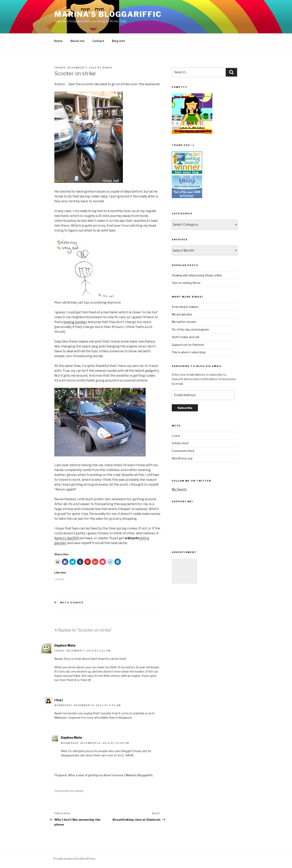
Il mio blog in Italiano (185, 307)
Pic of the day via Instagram (190, 329)
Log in (176, 436)
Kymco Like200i (67, 538)
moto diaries (72, 603)
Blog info (119, 41)
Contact (98, 41)
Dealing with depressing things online (197, 275)
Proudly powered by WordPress (74, 859)
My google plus (182, 314)
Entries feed (180, 443)
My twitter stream (184, 322)
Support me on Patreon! (188, 345)
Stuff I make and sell (185, 337)
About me (77, 41)
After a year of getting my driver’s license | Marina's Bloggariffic (111, 775)
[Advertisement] (184, 571)
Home (58, 41)
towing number (75, 322)
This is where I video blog (189, 352)
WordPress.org (182, 458)
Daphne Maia (65, 645)
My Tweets (179, 489)
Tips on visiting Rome (186, 283)
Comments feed (183, 451)
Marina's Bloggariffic (108, 14)
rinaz (107, 68)
